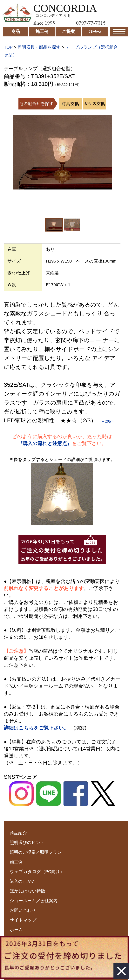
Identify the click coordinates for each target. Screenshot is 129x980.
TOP (8, 47)
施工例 (16, 862)
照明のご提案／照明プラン (36, 852)
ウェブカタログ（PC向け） (37, 872)
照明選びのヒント (27, 843)
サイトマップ (23, 920)
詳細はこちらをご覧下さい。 (36, 728)
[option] (62, 152)
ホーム (16, 930)
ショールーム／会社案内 (34, 901)
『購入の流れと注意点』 (45, 443)
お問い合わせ (23, 910)
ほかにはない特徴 (27, 891)
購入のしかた (23, 881)
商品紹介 (18, 833)
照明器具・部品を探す (39, 47)
